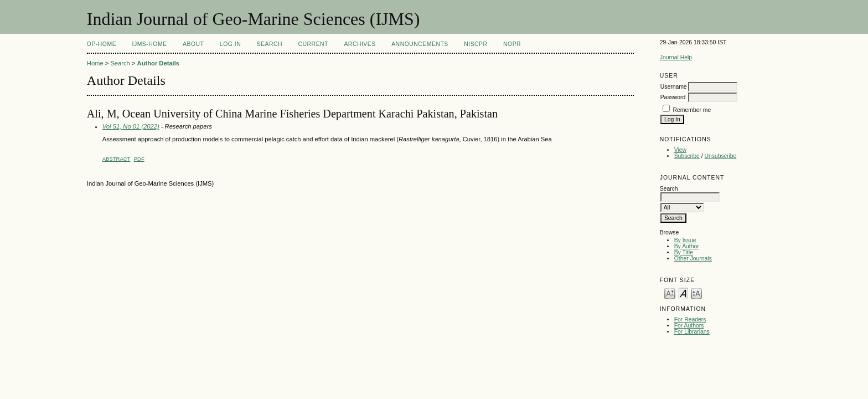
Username (674, 87)
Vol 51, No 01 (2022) (131, 126)
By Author (687, 246)
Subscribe (687, 156)
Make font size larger (696, 293)
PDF (139, 159)
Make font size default (683, 293)
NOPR (512, 44)
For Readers (690, 319)
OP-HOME (102, 44)
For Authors (689, 326)
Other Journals (693, 259)
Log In (230, 44)
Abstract (117, 159)
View (680, 150)
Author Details (158, 63)
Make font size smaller (670, 293)
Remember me (692, 110)
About (193, 44)
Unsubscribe (721, 156)
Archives (360, 44)
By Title (684, 252)
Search (270, 44)
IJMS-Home (150, 44)
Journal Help (676, 57)
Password (673, 97)
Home (95, 63)
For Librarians (692, 332)
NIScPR (476, 44)
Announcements (420, 44)
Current (313, 44)
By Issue (685, 240)
